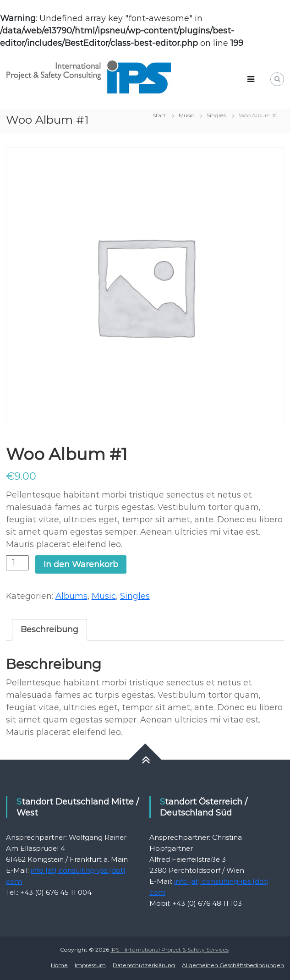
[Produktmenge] (17, 563)
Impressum (90, 965)
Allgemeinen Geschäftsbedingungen (233, 965)
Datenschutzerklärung (144, 965)
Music (186, 115)
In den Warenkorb (81, 564)
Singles (216, 115)
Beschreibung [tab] (49, 630)
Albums (71, 596)
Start (159, 115)
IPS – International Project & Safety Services (170, 950)
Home (59, 965)
